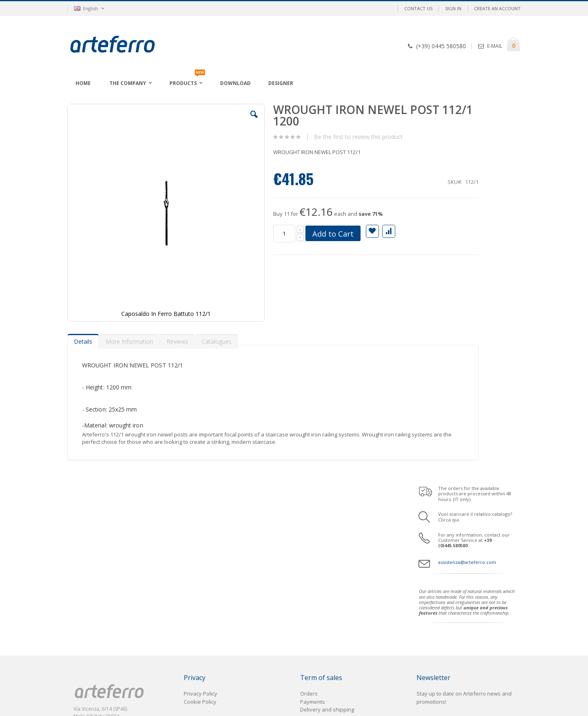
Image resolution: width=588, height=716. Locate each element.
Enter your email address (448, 531)
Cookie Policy (200, 503)
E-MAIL (495, 46)
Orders (309, 494)
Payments (313, 503)
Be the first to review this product (322, 137)
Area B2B (88, 547)
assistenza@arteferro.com (467, 183)
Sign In (453, 8)
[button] (220, 121)
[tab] (83, 293)
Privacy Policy (200, 494)
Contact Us (418, 8)
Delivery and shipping (327, 510)
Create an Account (497, 8)
